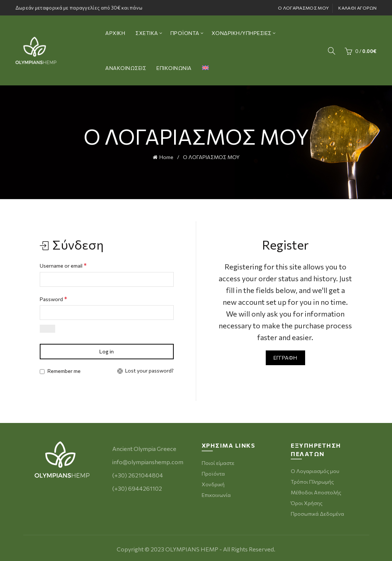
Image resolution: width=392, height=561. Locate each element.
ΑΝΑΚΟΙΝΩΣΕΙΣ (126, 68)
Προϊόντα (213, 473)
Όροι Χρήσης (307, 502)
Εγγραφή (285, 357)
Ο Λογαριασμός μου (315, 470)
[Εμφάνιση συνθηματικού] (47, 328)
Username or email (63, 264)
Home (166, 157)
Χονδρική (213, 484)
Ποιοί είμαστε (218, 462)
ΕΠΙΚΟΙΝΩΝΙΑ (174, 68)
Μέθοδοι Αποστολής (316, 492)
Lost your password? (149, 370)
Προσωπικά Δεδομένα (317, 513)
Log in (107, 351)
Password (53, 298)
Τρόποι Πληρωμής (312, 481)
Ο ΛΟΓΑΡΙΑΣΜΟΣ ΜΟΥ (303, 8)
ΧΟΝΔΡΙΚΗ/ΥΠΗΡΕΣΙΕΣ (242, 33)
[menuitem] (205, 68)
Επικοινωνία (216, 494)
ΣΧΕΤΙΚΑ (147, 33)
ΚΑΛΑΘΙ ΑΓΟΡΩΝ (357, 8)
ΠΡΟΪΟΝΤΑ (185, 33)
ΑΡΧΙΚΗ (115, 33)
